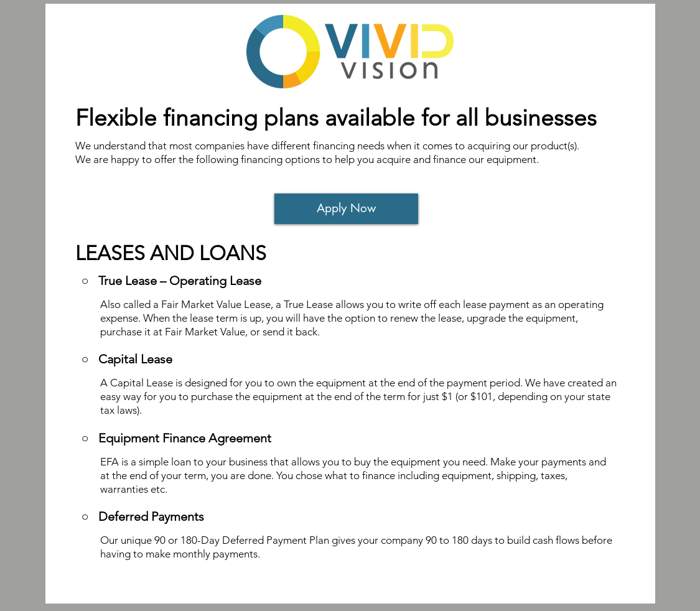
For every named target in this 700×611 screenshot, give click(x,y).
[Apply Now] (346, 209)
